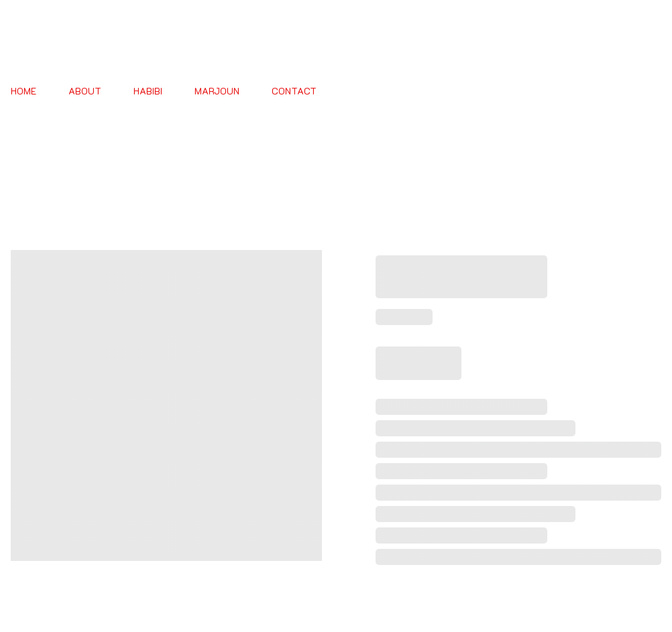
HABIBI (148, 91)
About (85, 91)
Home (23, 91)
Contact (294, 91)
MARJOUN (217, 91)
